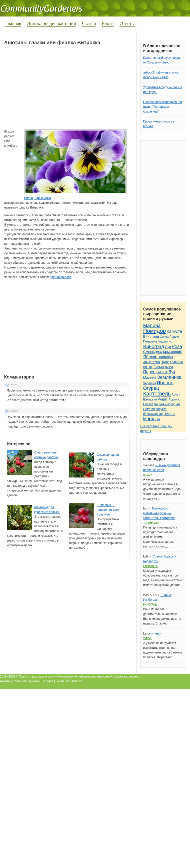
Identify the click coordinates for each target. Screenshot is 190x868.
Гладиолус (165, 341)
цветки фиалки (61, 277)
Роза (177, 346)
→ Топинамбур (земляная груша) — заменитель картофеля (159, 513)
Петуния (149, 409)
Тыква (169, 367)
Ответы (127, 23)
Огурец (151, 388)
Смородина (152, 352)
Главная (13, 23)
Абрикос (174, 399)
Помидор (154, 331)
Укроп (147, 638)
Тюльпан (165, 357)
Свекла (148, 404)
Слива (164, 337)
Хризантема (151, 362)
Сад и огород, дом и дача (37, 676)
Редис (163, 399)
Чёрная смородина (167, 404)
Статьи (89, 23)
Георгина (176, 362)
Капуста (174, 331)
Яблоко (150, 357)
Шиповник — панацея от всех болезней (108, 510)
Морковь (151, 419)
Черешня (149, 383)
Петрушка (150, 341)
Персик (174, 337)
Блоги (108, 23)
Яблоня (165, 383)
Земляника (169, 377)
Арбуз (176, 394)
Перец (149, 372)
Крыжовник (172, 352)
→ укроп (156, 633)
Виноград (151, 336)
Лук (168, 347)
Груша (165, 362)
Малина (152, 325)
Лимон (148, 475)
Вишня (148, 367)
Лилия (158, 367)
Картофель (157, 394)
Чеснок (169, 414)
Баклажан (150, 399)
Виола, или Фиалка (38, 198)
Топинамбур (152, 523)
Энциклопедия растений (52, 23)
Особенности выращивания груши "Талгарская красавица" (162, 107)
